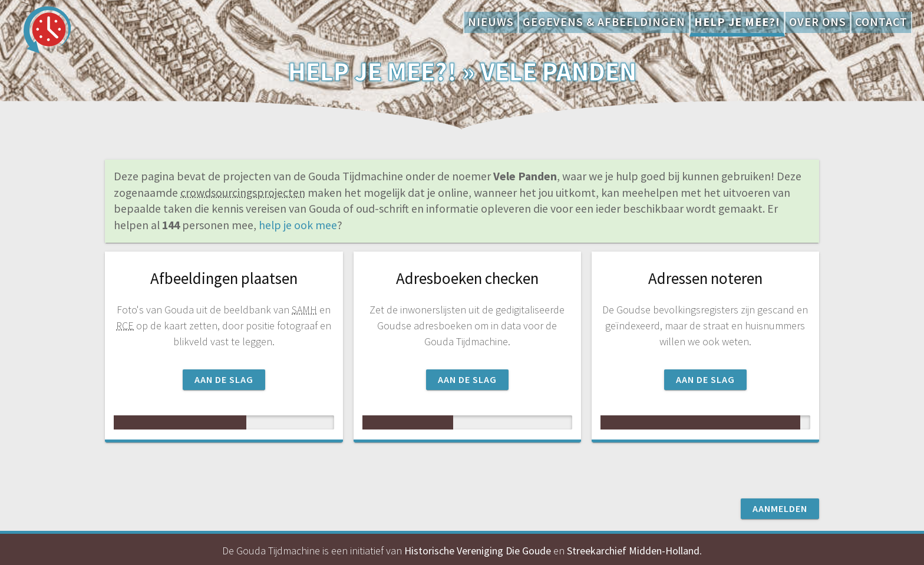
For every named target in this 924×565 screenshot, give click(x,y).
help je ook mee (298, 225)
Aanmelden (780, 508)
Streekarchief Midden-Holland (633, 551)
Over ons (818, 22)
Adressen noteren (705, 278)
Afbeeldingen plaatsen (224, 278)
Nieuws (491, 22)
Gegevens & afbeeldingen (604, 22)
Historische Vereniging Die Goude (478, 551)
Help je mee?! (737, 22)
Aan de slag (224, 379)
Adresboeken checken (467, 278)
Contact (881, 22)
